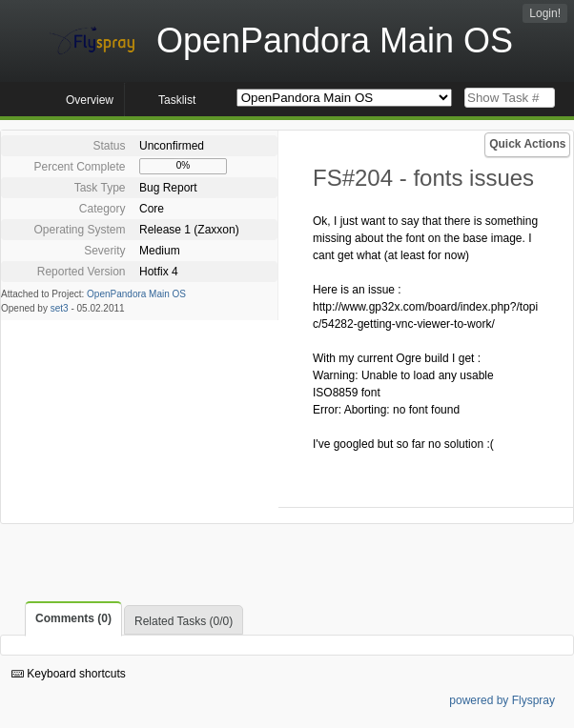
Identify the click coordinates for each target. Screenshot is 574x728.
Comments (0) (73, 618)
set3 (60, 308)
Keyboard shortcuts (69, 674)
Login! (545, 13)
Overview (90, 100)
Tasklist (177, 100)
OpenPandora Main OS (136, 294)
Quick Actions (527, 144)
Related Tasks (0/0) (184, 621)
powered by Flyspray (502, 700)
